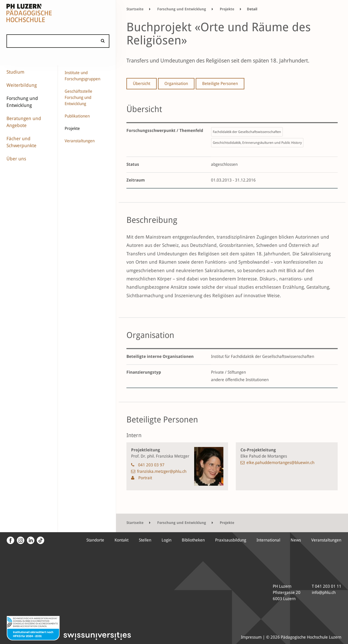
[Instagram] (20, 540)
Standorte (95, 540)
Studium (15, 72)
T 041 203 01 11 (327, 586)
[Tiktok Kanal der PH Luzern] (40, 540)
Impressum (251, 637)
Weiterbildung (22, 85)
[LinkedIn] (30, 540)
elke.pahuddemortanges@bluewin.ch (280, 463)
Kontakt (122, 540)
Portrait (145, 478)
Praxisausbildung (231, 540)
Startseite (135, 9)
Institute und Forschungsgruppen (82, 76)
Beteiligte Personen (220, 84)
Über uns (16, 159)
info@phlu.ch (324, 592)
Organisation (176, 84)
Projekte (72, 128)
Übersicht (142, 84)
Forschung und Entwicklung (22, 102)
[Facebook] (10, 540)
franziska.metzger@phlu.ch (162, 471)
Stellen (145, 540)
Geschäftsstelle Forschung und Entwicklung (78, 97)
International (268, 540)
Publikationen (77, 116)
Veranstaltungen (80, 141)
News (296, 540)
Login (167, 540)
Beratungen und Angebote (24, 122)
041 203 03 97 (151, 465)
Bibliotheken (193, 540)
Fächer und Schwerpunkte (21, 142)
